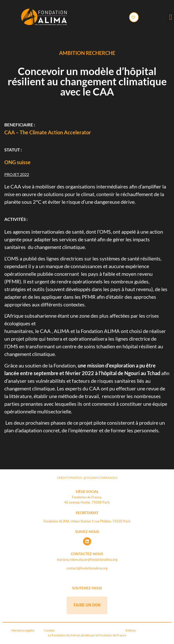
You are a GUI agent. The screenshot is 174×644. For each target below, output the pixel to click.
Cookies (49, 630)
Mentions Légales (24, 630)
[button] (171, 17)
